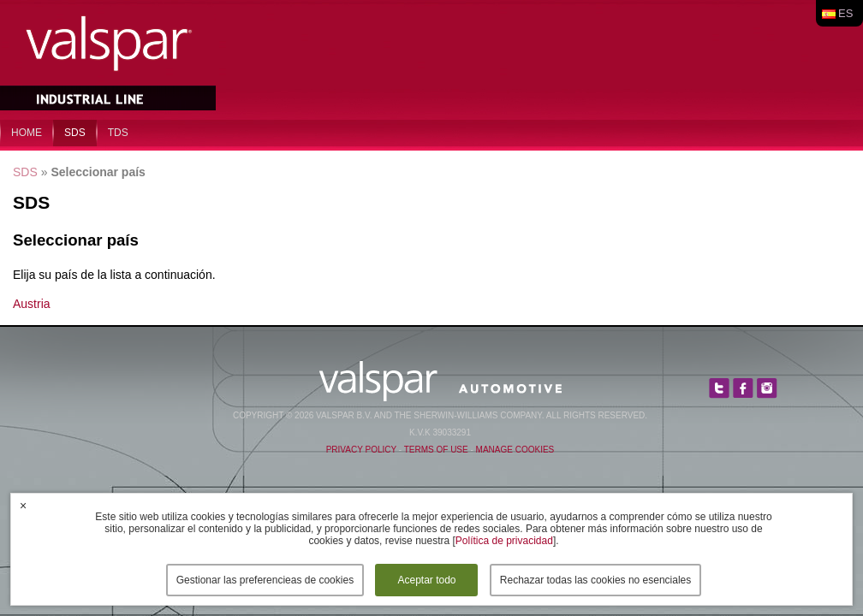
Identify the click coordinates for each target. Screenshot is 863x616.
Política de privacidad (504, 541)
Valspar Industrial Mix (110, 58)
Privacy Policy (361, 450)
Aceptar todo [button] (426, 580)
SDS (75, 133)
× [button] (23, 506)
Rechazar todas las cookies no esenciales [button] (595, 580)
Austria (32, 304)
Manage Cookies (515, 450)
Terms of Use (436, 450)
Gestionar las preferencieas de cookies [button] (265, 580)
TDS (118, 133)
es (845, 13)
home (27, 133)
